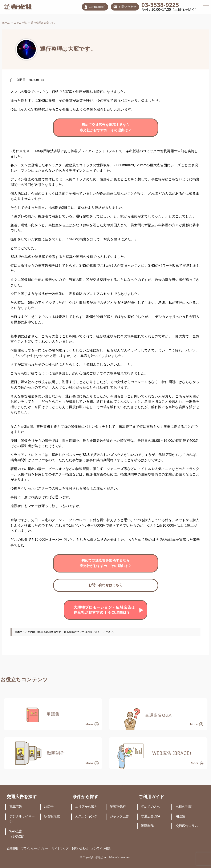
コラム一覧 (20, 23)
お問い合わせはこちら (105, 585)
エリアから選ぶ (86, 807)
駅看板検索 (52, 817)
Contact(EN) (95, 7)
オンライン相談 (101, 849)
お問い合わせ (125, 7)
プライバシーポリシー (35, 849)
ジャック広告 (119, 817)
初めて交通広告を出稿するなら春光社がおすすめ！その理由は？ (105, 128)
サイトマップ (60, 849)
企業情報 (12, 849)
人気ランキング (86, 817)
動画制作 (147, 826)
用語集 (180, 817)
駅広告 (49, 807)
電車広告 (16, 807)
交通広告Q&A (151, 817)
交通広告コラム (187, 826)
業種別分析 (118, 807)
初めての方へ (150, 807)
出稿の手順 (184, 807)
